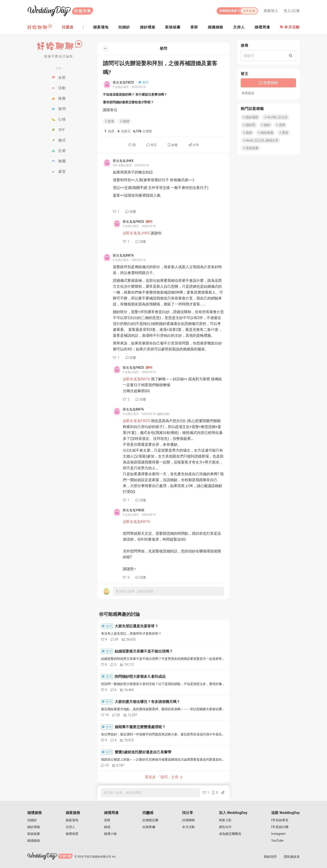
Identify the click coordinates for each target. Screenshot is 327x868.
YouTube (277, 841)
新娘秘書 (34, 834)
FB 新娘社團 (280, 827)
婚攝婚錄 (34, 841)
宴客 (109, 121)
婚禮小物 (110, 834)
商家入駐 (225, 820)
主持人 (70, 827)
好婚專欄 (149, 827)
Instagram (278, 834)
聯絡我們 (270, 857)
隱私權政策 (292, 857)
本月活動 (290, 27)
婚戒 (247, 133)
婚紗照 (249, 125)
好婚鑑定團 (150, 820)
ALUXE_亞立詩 (276, 117)
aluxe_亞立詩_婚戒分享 (260, 140)
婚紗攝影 (250, 117)
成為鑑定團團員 (230, 834)
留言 (152, 145)
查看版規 (248, 93)
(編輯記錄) (163, 414)
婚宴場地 (72, 820)
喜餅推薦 (250, 148)
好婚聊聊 (188, 820)
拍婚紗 (32, 820)
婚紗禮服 (34, 827)
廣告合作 (225, 827)
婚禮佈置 (72, 834)
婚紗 (265, 125)
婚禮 (124, 121)
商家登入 (271, 11)
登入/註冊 (292, 11)
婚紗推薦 (265, 133)
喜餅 (280, 125)
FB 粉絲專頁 (280, 820)
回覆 (131, 212)
